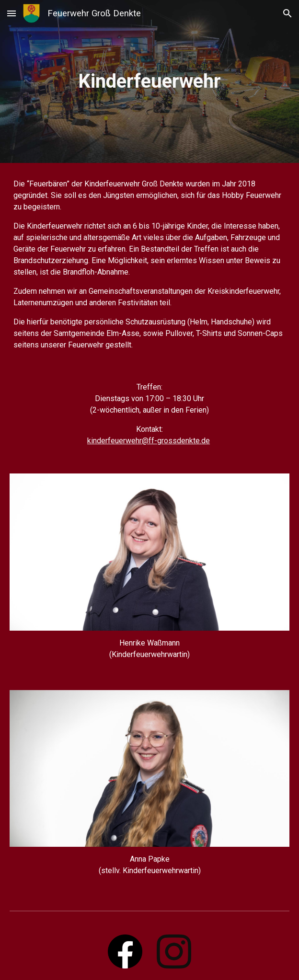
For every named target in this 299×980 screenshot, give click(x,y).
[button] (11, 13)
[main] (149, 81)
